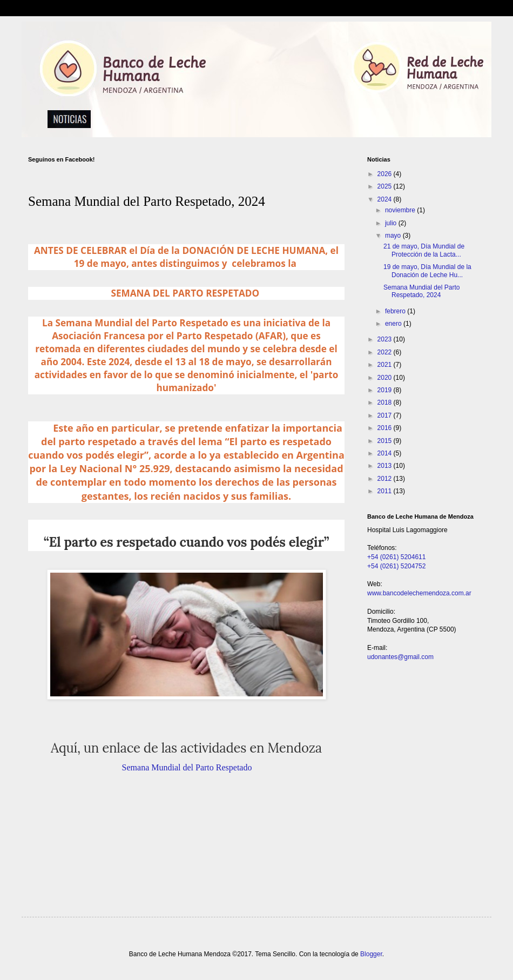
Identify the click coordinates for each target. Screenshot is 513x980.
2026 (386, 174)
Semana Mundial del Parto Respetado (187, 767)
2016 (386, 428)
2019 (386, 390)
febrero (396, 311)
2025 (386, 186)
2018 (386, 402)
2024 (386, 199)
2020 (386, 378)
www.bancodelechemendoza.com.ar (419, 593)
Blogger (371, 954)
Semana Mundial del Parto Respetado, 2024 (421, 291)
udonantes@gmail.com (400, 657)
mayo (394, 236)
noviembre (401, 210)
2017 (386, 415)
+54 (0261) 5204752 (396, 566)
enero (394, 324)
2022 (386, 352)
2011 (386, 491)
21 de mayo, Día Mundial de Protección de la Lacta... (424, 250)
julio (392, 223)
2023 (386, 339)
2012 (386, 479)
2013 (386, 466)
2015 (386, 441)
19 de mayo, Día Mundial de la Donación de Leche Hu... (427, 271)
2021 (386, 365)
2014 (386, 453)
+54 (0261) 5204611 (396, 557)
